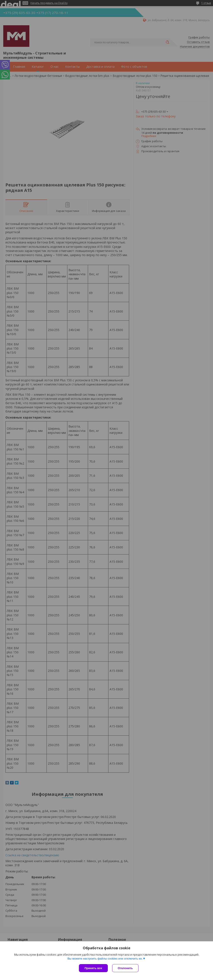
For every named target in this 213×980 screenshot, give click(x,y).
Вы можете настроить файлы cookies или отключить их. (105, 959)
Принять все (93, 968)
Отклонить (125, 968)
